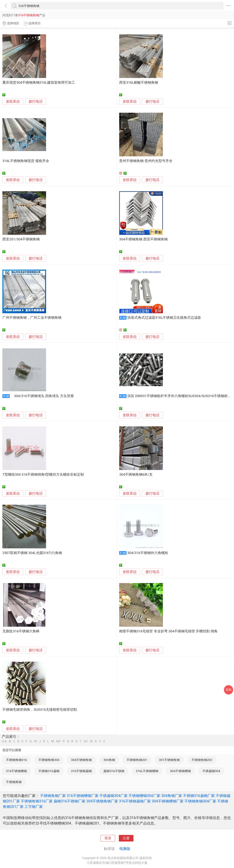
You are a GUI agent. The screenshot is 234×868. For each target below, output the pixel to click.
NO (58, 741)
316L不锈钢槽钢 (147, 771)
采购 (229, 690)
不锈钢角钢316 (16, 760)
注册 (126, 838)
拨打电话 (36, 101)
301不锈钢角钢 (169, 760)
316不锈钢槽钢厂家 (83, 796)
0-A (4, 741)
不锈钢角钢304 (49, 760)
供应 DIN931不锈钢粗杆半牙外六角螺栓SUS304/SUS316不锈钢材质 (179, 396)
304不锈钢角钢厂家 (102, 801)
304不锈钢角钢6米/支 (136, 475)
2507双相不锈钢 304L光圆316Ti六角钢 (32, 553)
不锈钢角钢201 (137, 760)
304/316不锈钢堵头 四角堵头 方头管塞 (42, 396)
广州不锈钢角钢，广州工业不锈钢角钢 (32, 318)
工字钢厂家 (34, 807)
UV (86, 741)
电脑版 (125, 849)
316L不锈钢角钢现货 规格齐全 (26, 161)
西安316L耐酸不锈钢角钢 (139, 83)
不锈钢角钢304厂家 (200, 801)
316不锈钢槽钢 (16, 771)
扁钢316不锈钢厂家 (69, 801)
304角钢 (109, 760)
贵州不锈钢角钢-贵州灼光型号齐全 (146, 161)
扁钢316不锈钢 (114, 771)
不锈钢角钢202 (202, 760)
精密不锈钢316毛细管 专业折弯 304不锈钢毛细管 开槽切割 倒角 (168, 631)
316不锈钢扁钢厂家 (135, 801)
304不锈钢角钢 (81, 760)
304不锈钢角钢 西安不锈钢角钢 (143, 239)
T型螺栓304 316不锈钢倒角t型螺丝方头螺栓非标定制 (43, 475)
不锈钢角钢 (14, 782)
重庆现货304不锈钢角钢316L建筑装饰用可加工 (39, 83)
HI (35, 741)
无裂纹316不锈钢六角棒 (21, 631)
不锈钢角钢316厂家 (37, 801)
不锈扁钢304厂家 (114, 796)
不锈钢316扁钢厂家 (199, 796)
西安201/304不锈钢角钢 (21, 239)
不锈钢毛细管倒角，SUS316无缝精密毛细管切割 (40, 710)
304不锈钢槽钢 (180, 771)
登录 (108, 838)
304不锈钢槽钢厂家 (168, 801)
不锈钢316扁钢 (49, 771)
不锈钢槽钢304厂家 (144, 796)
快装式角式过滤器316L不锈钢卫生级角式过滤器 (164, 318)
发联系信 (13, 102)
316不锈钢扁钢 (81, 771)
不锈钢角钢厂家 (53, 796)
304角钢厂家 (172, 796)
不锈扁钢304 (211, 771)
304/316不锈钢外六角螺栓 (148, 553)
